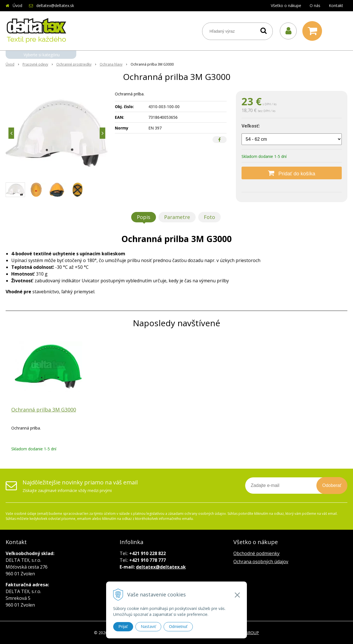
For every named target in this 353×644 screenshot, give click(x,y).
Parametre (177, 217)
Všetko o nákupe (286, 5)
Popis (144, 217)
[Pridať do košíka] (292, 173)
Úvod (17, 5)
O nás (315, 5)
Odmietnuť (178, 627)
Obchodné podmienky (256, 553)
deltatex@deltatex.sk (55, 5)
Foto (209, 217)
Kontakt (336, 5)
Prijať (123, 627)
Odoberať (332, 485)
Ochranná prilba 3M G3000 (44, 410)
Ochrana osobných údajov (261, 562)
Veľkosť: (251, 126)
